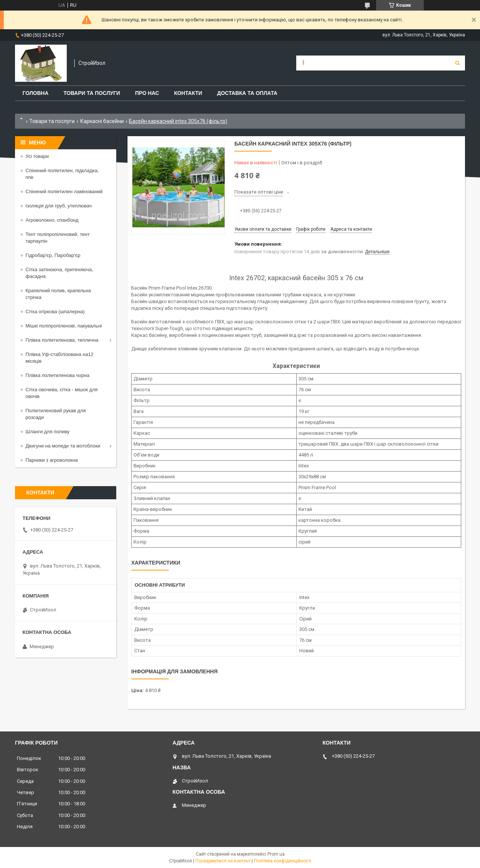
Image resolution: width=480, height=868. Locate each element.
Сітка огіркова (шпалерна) (55, 312)
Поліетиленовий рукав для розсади (56, 414)
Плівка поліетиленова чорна (57, 375)
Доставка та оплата (247, 93)
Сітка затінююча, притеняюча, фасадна (59, 273)
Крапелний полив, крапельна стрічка (58, 294)
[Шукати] (457, 63)
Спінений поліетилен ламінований (64, 191)
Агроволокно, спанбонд (52, 220)
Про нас (147, 93)
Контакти (188, 93)
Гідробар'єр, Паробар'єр (53, 255)
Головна (35, 93)
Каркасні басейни (102, 121)
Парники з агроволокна (52, 460)
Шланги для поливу (47, 432)
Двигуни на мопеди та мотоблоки (63, 446)
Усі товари (37, 156)
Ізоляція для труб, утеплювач (59, 206)
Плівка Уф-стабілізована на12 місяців (59, 358)
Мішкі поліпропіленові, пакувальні (64, 326)
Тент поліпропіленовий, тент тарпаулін (58, 238)
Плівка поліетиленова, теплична (62, 340)
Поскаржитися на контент (223, 861)
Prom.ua (276, 854)
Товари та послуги (92, 93)
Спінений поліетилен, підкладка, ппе (62, 174)
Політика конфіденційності (283, 861)
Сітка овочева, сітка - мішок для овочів (61, 393)
